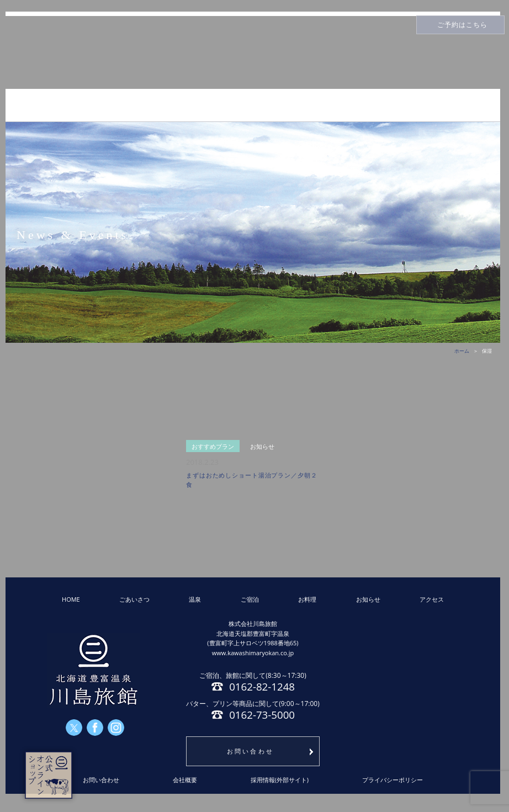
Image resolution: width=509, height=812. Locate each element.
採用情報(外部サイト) (280, 780)
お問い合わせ (251, 751)
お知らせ (368, 599)
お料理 (307, 599)
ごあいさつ (134, 599)
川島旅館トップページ (253, 53)
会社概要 (185, 780)
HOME (71, 599)
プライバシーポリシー (393, 780)
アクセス (432, 599)
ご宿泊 (250, 599)
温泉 (195, 599)
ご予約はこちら (462, 25)
